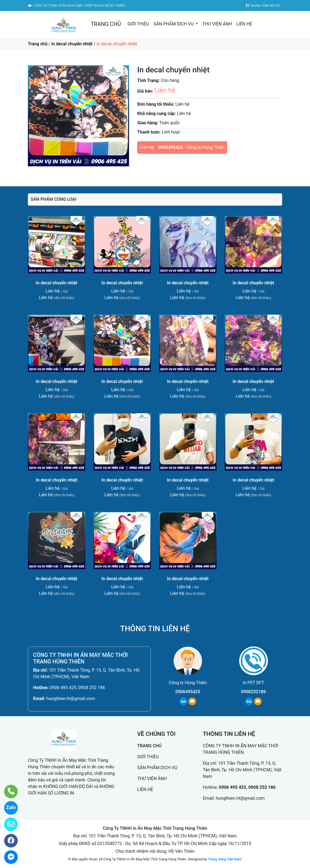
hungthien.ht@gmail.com (71, 699)
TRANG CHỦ (106, 24)
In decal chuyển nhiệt (57, 283)
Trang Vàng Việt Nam (225, 859)
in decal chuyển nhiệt (72, 44)
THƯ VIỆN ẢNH (217, 24)
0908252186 (254, 692)
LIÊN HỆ (244, 24)
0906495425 (170, 147)
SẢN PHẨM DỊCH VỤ (174, 24)
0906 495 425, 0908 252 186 (77, 688)
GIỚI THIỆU (138, 24)
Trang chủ (38, 44)
